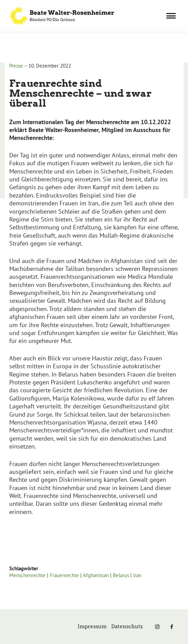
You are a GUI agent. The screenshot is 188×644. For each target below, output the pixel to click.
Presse (16, 66)
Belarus (121, 575)
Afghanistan (96, 575)
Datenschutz (127, 627)
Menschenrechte (27, 575)
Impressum (92, 627)
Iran (137, 575)
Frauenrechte (64, 575)
